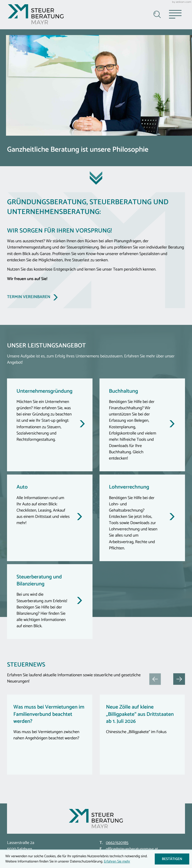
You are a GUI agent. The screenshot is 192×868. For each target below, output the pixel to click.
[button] (179, 679)
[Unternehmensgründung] (50, 425)
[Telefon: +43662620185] (117, 843)
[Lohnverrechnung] (142, 518)
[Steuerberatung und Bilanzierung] (50, 602)
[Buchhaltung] (142, 425)
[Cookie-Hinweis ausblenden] (172, 859)
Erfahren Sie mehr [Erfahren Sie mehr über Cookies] (117, 861)
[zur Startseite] (36, 14)
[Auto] (50, 518)
